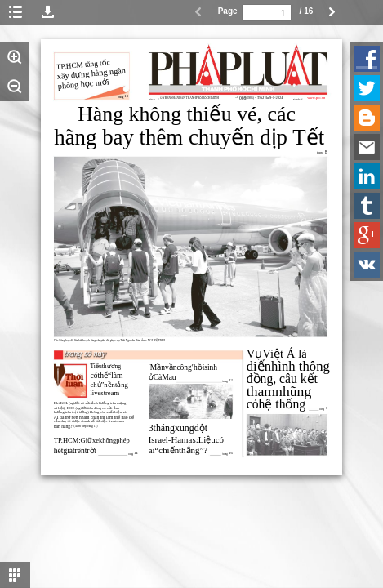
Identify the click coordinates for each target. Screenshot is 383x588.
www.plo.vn (316, 98)
